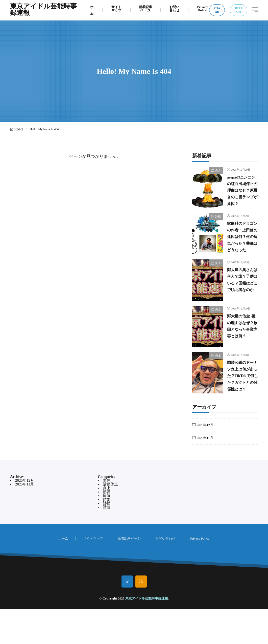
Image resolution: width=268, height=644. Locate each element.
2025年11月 (205, 472)
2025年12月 (205, 460)
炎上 (218, 170)
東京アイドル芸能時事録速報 (43, 10)
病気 (107, 530)
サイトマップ (116, 9)
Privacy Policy (202, 9)
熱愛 (107, 526)
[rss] (141, 616)
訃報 (218, 222)
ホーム (92, 10)
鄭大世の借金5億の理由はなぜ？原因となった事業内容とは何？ (242, 352)
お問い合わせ (174, 9)
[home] (127, 616)
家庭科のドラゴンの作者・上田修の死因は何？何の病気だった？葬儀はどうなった (241, 249)
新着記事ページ (145, 9)
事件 (107, 515)
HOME (19, 129)
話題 (107, 542)
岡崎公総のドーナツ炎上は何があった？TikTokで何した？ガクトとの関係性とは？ (241, 405)
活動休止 (110, 519)
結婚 (107, 534)
